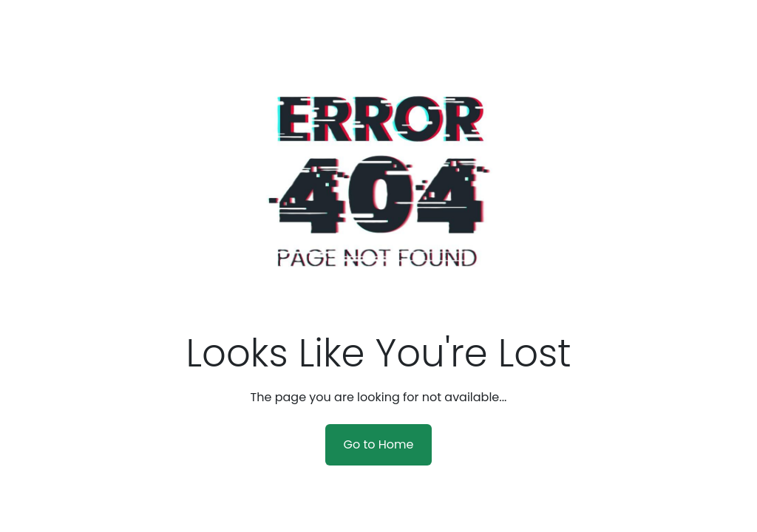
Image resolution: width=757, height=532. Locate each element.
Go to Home (378, 444)
